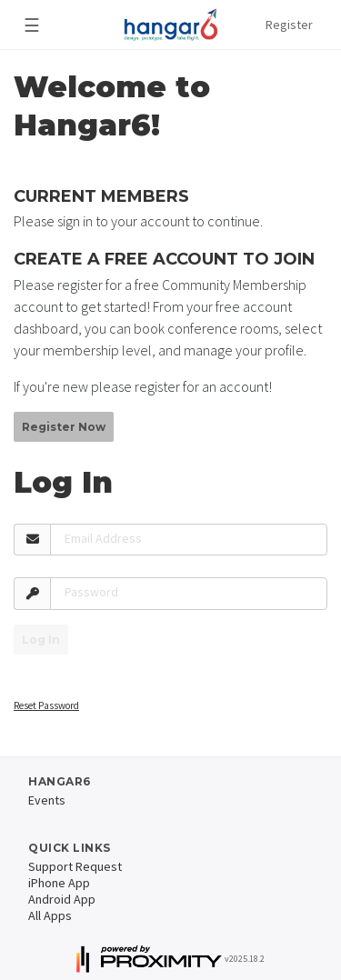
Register (289, 25)
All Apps (50, 915)
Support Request (75, 866)
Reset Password (46, 705)
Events (47, 800)
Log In (41, 640)
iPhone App (59, 883)
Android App (62, 899)
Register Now (64, 427)
